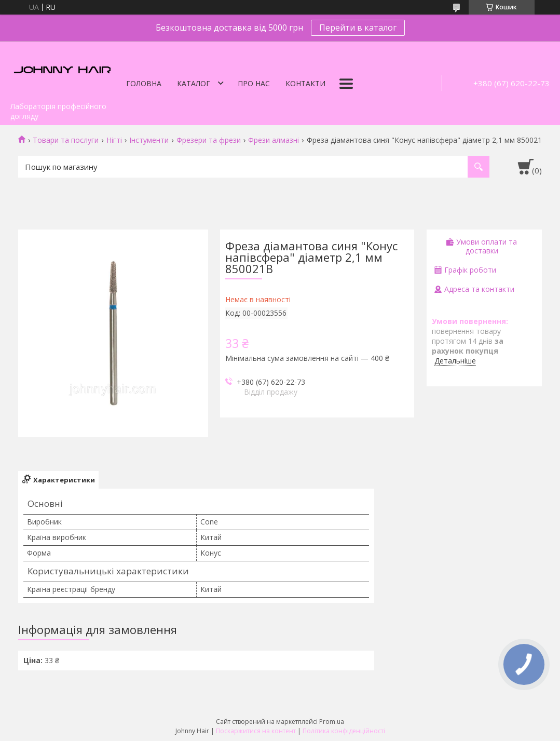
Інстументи (149, 140)
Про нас (254, 83)
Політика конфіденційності (344, 731)
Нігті (114, 140)
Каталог (194, 83)
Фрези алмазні (274, 140)
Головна (144, 83)
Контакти (305, 83)
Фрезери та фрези (209, 140)
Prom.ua (332, 722)
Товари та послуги (66, 140)
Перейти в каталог (358, 28)
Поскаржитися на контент (256, 731)
